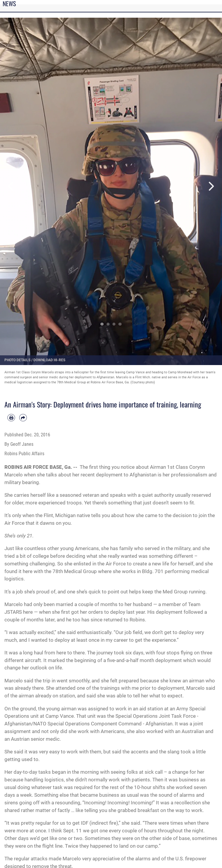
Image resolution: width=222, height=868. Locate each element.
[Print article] (11, 418)
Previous (11, 186)
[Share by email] (23, 418)
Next (211, 186)
